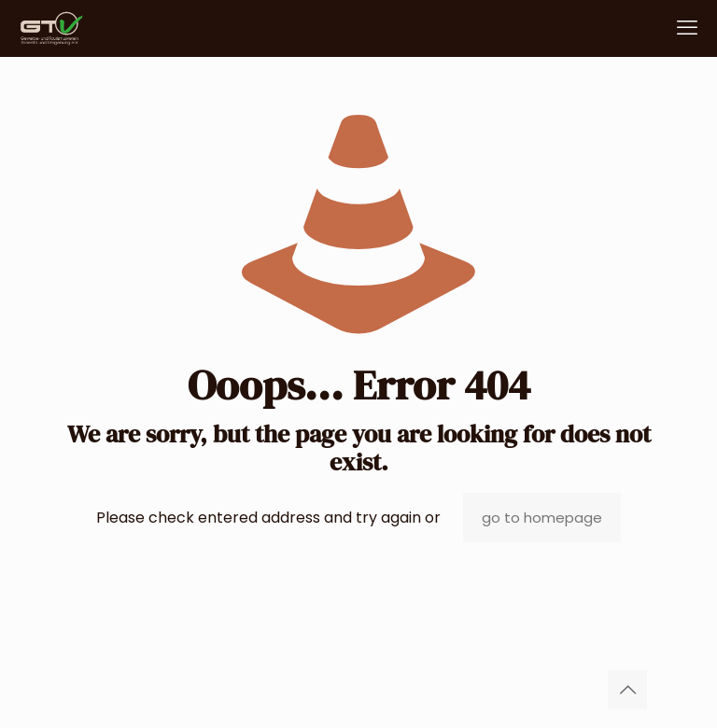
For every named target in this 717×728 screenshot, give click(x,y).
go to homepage (542, 518)
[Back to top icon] (627, 690)
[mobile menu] (687, 28)
